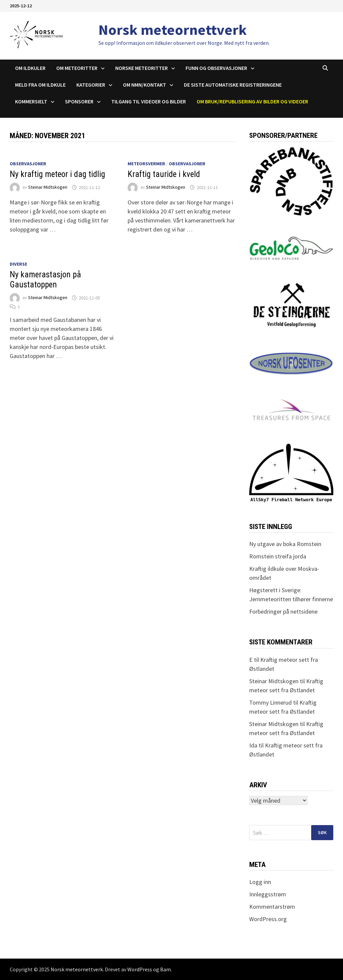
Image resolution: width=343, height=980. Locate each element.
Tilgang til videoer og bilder (149, 101)
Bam (165, 969)
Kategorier (91, 85)
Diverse (18, 264)
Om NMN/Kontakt (145, 85)
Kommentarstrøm (272, 907)
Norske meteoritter (142, 68)
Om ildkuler (30, 68)
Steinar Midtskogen (48, 187)
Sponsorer (79, 101)
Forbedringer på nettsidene (283, 611)
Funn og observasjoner (216, 68)
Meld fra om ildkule (40, 85)
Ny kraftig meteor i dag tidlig (57, 174)
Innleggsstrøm (268, 894)
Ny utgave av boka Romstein (285, 544)
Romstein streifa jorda (278, 556)
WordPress (140, 969)
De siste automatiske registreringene (233, 85)
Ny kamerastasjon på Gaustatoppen (45, 280)
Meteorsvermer (146, 164)
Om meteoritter (77, 68)
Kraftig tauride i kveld (164, 174)
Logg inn (260, 882)
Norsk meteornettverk (173, 30)
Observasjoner (28, 164)
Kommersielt (31, 101)
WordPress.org (268, 919)
